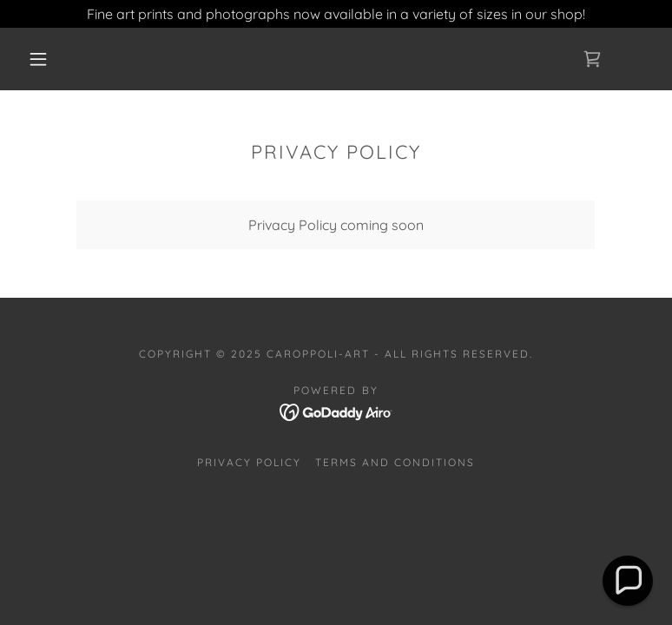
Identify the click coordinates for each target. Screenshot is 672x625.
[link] (592, 59)
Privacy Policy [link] (249, 462)
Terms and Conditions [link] (395, 462)
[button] (38, 59)
